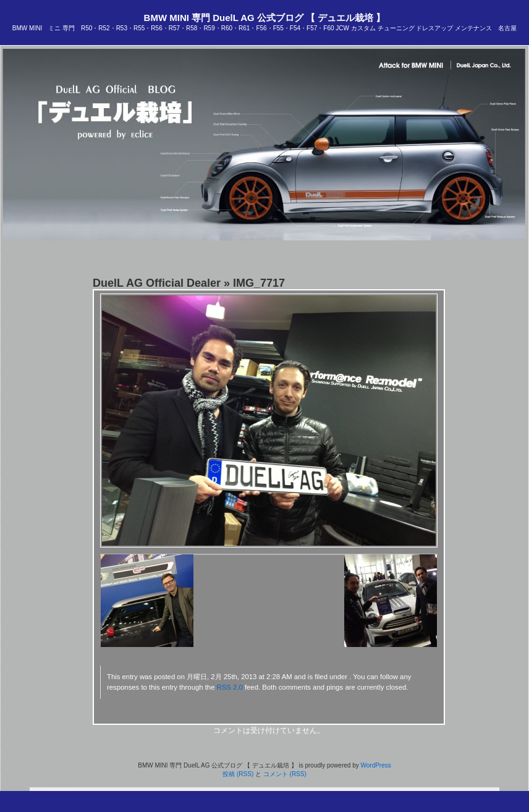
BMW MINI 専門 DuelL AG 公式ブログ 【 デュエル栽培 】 (265, 18)
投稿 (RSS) (238, 774)
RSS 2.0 (230, 687)
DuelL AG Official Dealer (157, 283)
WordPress (375, 765)
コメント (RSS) (285, 774)
